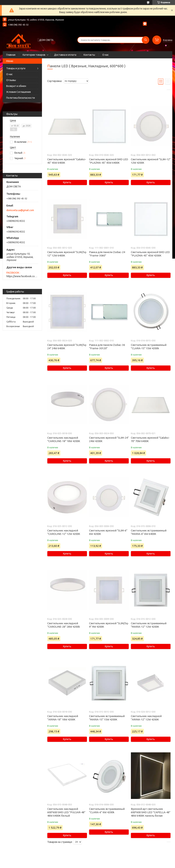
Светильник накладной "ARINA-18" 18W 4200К (63, 718)
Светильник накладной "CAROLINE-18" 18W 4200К (64, 439)
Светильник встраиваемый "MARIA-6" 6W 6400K (149, 532)
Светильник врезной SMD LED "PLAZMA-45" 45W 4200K (150, 254)
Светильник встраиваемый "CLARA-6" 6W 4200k (107, 811)
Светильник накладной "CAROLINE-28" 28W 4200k (64, 625)
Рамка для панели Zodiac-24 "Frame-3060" (107, 254)
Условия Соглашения (18, 92)
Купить (67, 182)
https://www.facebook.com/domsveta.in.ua (22, 276)
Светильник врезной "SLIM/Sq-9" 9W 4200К (109, 625)
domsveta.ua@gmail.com (20, 210)
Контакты (89, 55)
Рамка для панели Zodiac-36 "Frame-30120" (107, 347)
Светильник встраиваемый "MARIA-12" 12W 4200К (149, 625)
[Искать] (146, 40)
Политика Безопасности (21, 98)
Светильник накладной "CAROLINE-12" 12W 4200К (64, 532)
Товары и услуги (16, 68)
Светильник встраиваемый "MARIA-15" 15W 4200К (107, 718)
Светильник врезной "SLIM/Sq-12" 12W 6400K (67, 254)
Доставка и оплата (65, 55)
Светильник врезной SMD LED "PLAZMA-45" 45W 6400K (109, 161)
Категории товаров (34, 55)
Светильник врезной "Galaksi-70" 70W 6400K (150, 439)
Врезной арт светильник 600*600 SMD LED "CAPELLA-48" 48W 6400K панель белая (151, 812)
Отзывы (11, 80)
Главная (11, 55)
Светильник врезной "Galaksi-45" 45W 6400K (67, 161)
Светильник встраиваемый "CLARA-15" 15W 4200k (149, 347)
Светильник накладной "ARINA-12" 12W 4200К (146, 718)
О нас (106, 55)
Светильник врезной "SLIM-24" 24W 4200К (109, 439)
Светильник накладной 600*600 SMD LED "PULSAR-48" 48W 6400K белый (66, 812)
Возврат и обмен (16, 86)
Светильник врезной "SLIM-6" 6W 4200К (108, 532)
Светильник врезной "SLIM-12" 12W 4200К (151, 161)
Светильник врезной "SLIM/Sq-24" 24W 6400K (67, 347)
